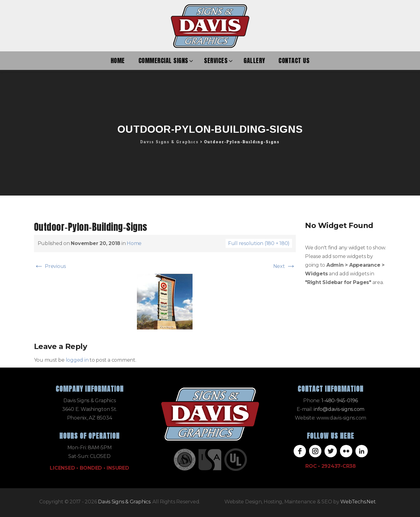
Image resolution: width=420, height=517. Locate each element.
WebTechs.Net (358, 502)
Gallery (254, 60)
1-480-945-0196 (340, 401)
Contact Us (294, 60)
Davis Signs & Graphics (124, 502)
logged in (77, 360)
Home (118, 60)
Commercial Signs (163, 60)
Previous (50, 266)
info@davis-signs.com (339, 409)
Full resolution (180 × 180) (259, 243)
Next (285, 266)
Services (216, 60)
